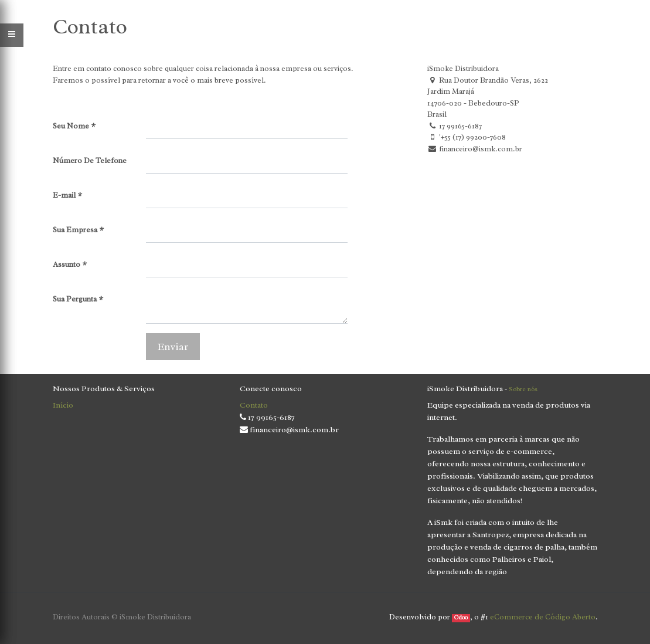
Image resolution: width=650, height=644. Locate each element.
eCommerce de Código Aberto (543, 617)
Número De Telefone (90, 160)
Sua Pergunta (75, 299)
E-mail (64, 195)
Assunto (67, 264)
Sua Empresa (75, 230)
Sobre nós (523, 389)
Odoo (461, 618)
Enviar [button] (173, 347)
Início (63, 405)
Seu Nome (71, 126)
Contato (254, 405)
